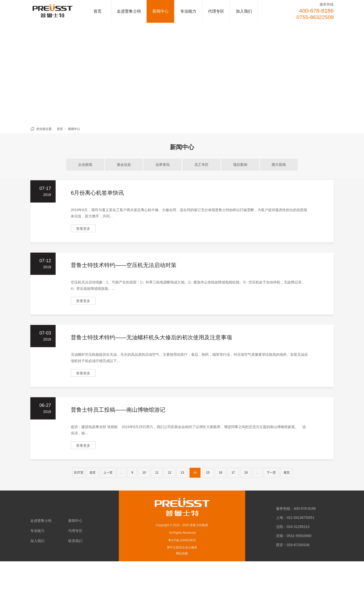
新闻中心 (161, 11)
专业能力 (188, 11)
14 (195, 473)
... (122, 473)
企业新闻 (85, 165)
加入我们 (244, 11)
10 (144, 473)
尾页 (287, 473)
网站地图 (182, 553)
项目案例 (240, 165)
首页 (98, 11)
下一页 (271, 473)
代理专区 (216, 11)
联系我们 (75, 541)
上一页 (108, 473)
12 (169, 473)
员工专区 (201, 165)
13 (182, 473)
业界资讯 (163, 165)
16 (221, 473)
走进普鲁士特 (129, 11)
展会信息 (124, 165)
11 (157, 473)
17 (233, 473)
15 (208, 473)
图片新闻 (279, 165)
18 (246, 473)
